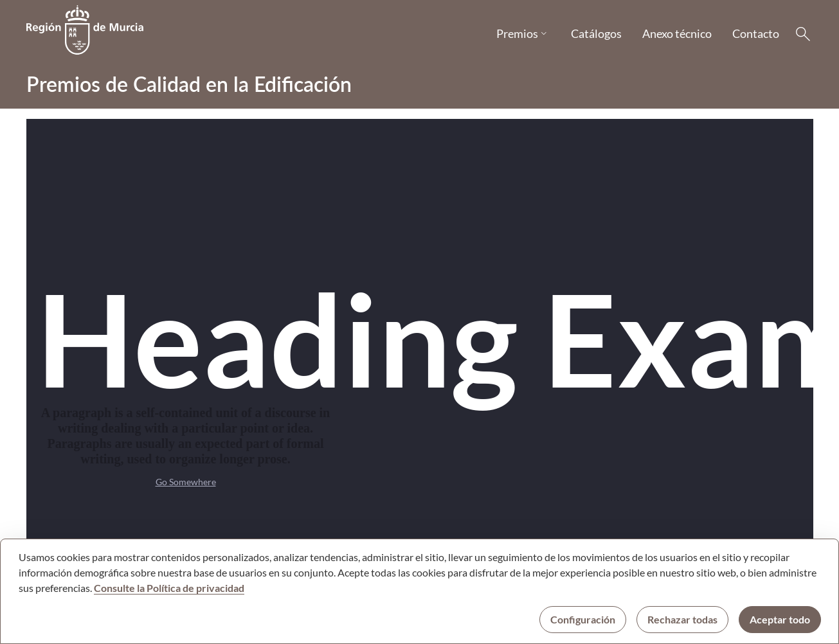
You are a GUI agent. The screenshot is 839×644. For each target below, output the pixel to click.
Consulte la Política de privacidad (169, 588)
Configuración (583, 619)
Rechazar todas (682, 619)
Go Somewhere (186, 482)
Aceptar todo (780, 619)
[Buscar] (803, 34)
